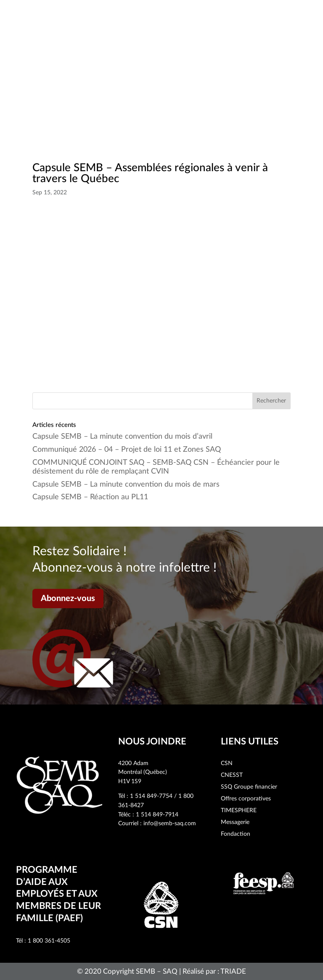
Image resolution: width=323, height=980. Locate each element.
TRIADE (233, 971)
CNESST (232, 775)
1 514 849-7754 (151, 796)
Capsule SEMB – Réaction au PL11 (90, 497)
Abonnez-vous (68, 599)
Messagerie (235, 822)
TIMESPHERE (239, 810)
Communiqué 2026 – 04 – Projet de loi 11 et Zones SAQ (127, 450)
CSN (227, 763)
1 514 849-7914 (157, 815)
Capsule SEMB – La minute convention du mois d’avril (122, 437)
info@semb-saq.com (170, 824)
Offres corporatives (246, 799)
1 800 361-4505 (49, 941)
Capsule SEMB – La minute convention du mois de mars (126, 485)
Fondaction (236, 834)
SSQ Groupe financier (249, 787)
